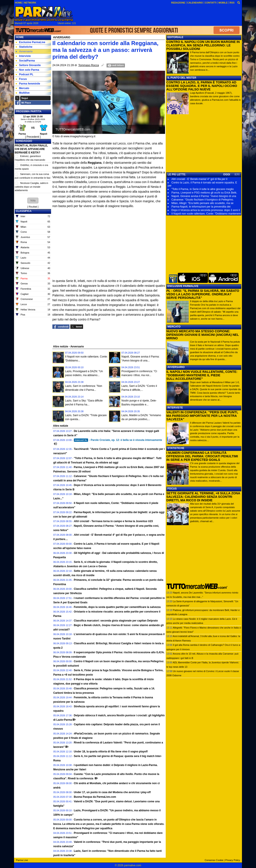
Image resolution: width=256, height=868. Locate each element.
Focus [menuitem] (21, 79)
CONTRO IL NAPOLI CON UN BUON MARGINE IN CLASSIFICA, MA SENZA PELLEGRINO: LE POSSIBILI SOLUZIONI (203, 45)
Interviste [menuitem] (23, 56)
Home (20, 37)
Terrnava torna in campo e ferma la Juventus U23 (113, 521)
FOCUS (172, 489)
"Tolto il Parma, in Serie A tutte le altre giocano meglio (203, 189)
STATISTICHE (176, 448)
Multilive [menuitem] (23, 93)
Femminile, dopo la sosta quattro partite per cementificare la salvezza (117, 607)
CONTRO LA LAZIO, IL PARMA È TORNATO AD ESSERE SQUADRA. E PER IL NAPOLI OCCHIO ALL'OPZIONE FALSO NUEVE (202, 86)
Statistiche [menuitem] (24, 47)
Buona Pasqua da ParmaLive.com (95, 797)
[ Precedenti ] (33, 137)
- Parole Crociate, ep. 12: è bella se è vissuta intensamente (118, 440)
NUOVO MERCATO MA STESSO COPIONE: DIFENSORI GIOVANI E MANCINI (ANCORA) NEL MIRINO (203, 335)
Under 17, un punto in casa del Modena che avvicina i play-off (112, 792)
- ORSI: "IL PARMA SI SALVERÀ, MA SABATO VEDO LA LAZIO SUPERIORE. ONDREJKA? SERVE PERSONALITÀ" (203, 294)
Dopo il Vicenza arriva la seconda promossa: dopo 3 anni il (206, 210)
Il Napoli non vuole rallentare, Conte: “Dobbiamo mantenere (206, 214)
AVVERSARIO (176, 367)
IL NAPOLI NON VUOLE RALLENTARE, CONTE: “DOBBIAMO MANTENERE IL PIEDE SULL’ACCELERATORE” (202, 375)
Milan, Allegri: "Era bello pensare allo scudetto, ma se (202, 203)
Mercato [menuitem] (22, 88)
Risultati (33, 207)
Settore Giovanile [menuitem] (28, 65)
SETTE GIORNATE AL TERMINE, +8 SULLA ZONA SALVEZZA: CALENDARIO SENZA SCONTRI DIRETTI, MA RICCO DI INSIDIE (203, 497)
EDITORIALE (175, 37)
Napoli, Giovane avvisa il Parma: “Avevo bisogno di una (204, 196)
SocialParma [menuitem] (25, 61)
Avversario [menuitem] (24, 51)
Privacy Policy (233, 860)
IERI (237, 174)
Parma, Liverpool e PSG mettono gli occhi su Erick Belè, (204, 193)
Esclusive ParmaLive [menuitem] (30, 42)
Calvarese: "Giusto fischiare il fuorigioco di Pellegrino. (203, 200)
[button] (33, 201)
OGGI (227, 174)
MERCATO (174, 327)
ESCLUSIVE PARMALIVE (183, 286)
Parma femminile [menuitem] (28, 84)
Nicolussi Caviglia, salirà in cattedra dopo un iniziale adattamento (31, 187)
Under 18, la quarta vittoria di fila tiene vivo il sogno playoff (111, 752)
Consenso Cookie (214, 860)
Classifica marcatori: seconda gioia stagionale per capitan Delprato (116, 621)
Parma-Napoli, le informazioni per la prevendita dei (201, 207)
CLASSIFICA (24, 211)
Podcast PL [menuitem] (25, 74)
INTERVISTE (175, 408)
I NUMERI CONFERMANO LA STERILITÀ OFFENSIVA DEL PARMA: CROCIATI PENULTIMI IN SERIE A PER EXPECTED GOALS (202, 456)
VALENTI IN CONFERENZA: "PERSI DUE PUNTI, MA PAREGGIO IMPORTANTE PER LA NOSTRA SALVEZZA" (202, 416)
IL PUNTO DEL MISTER (182, 78)
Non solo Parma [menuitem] (27, 70)
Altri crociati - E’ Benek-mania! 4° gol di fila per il (199, 179)
